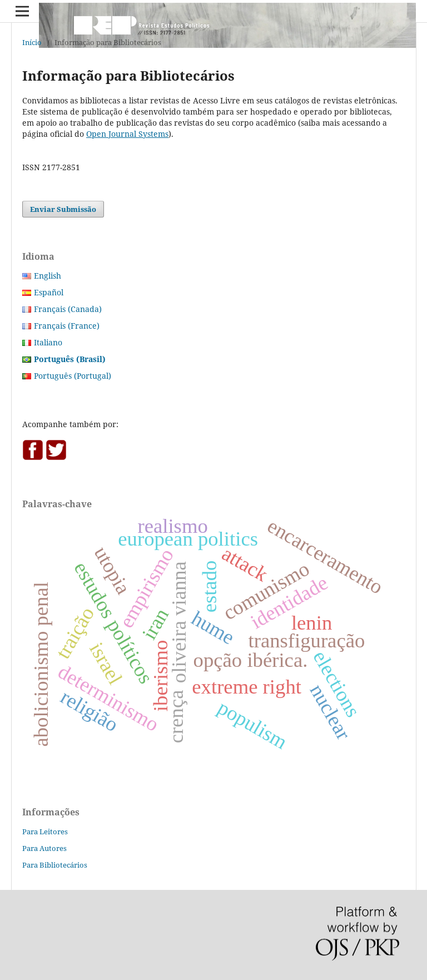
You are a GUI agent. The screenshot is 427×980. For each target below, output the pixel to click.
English (48, 276)
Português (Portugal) (73, 376)
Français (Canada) (68, 309)
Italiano (48, 342)
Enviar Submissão (63, 209)
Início (32, 42)
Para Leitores (45, 831)
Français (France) (67, 326)
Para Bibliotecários (55, 865)
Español (49, 292)
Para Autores (44, 848)
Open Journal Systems (127, 134)
